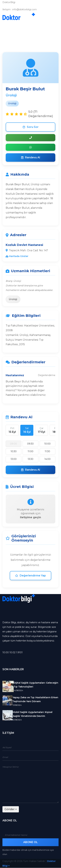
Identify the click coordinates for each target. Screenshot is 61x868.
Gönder (11, 809)
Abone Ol (30, 842)
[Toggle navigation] (54, 17)
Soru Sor (31, 127)
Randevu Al (31, 157)
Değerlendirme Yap (30, 576)
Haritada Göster (17, 256)
